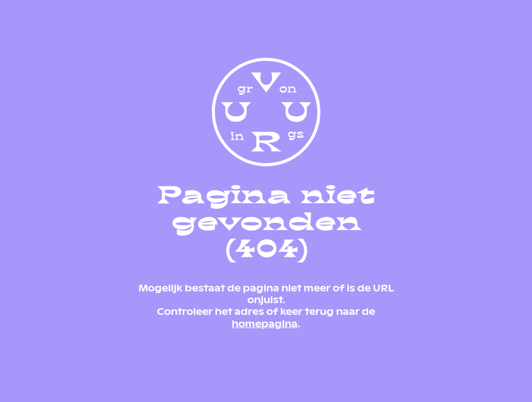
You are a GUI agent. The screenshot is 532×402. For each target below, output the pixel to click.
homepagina (265, 323)
